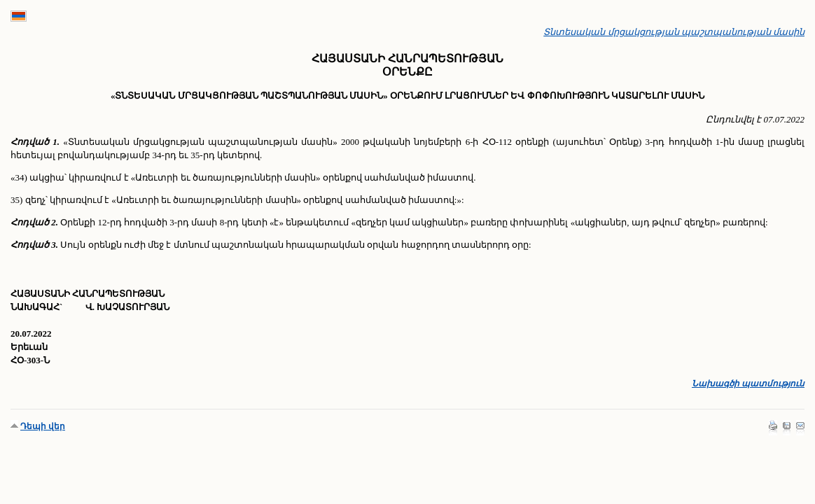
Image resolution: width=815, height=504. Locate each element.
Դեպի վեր (43, 426)
